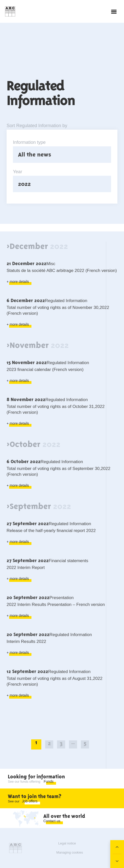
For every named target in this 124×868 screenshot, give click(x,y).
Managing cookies (70, 852)
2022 (24, 184)
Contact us (52, 821)
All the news (34, 154)
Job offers (30, 801)
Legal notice (67, 843)
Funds (49, 781)
